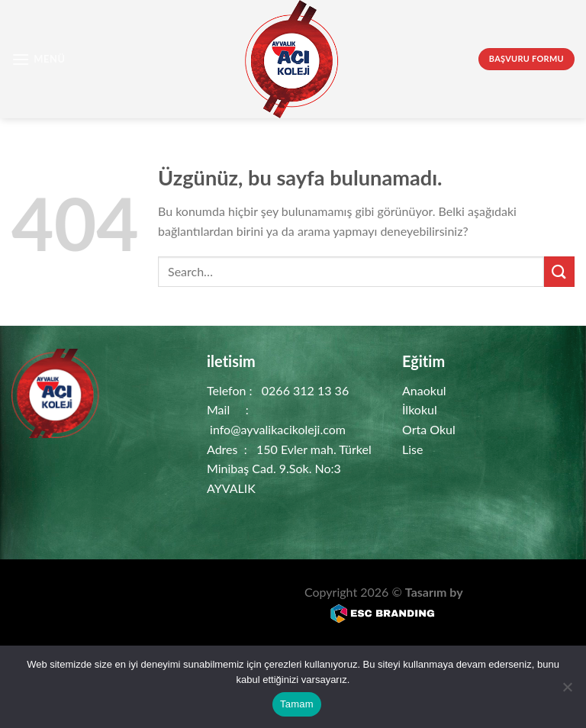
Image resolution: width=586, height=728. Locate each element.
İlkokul (420, 409)
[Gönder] (559, 271)
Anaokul (424, 390)
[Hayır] (567, 691)
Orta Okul (429, 429)
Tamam (297, 704)
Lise (412, 449)
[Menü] (39, 59)
